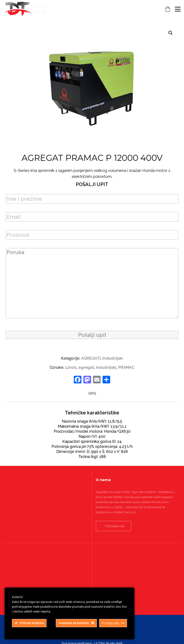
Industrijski (113, 358)
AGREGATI (91, 358)
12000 (71, 367)
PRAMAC (126, 367)
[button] (171, 33)
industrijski (106, 367)
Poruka (92, 283)
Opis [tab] (92, 394)
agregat (86, 367)
